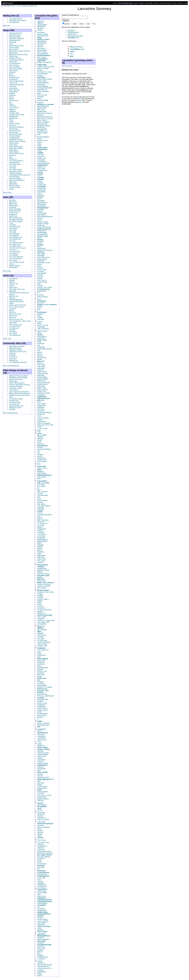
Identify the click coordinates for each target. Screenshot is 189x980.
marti (39, 554)
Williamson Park (15, 408)
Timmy (40, 862)
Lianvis (40, 513)
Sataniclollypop (43, 754)
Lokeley (40, 531)
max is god (41, 561)
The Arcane (41, 840)
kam (39, 464)
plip (38, 680)
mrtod (39, 603)
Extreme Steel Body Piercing (19, 385)
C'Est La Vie (14, 284)
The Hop (12, 241)
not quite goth (42, 640)
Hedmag (12, 353)
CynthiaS (41, 195)
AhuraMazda (42, 43)
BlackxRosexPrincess (45, 117)
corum (39, 176)
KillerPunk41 (42, 473)
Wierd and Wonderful (17, 180)
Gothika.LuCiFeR (43, 393)
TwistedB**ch (42, 885)
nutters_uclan (42, 644)
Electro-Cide (14, 296)
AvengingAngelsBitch (45, 88)
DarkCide (13, 291)
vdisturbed (41, 925)
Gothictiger (41, 386)
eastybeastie (42, 291)
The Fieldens (14, 236)
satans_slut (41, 756)
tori (38, 869)
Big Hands (13, 202)
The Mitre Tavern (15, 246)
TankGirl (40, 832)
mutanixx (40, 606)
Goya (39, 402)
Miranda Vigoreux (44, 574)
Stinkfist (40, 816)
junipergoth (41, 458)
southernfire (41, 797)
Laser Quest (14, 390)
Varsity (12, 264)
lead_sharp (41, 504)
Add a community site (11, 366)
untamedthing (42, 903)
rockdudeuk (41, 736)
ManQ (39, 550)
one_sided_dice (43, 650)
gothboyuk (41, 368)
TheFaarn (41, 848)
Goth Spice (41, 366)
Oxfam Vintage (15, 124)
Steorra (40, 810)
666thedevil (41, 26)
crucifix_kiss (42, 185)
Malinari (40, 547)
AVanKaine (41, 84)
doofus (40, 264)
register (80, 100)
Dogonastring (42, 259)
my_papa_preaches (44, 610)
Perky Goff (41, 660)
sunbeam (41, 825)
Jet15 (39, 442)
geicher (40, 352)
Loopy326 (41, 532)
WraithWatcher (43, 957)
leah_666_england (44, 506)
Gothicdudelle (42, 377)
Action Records (15, 35)
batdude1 (41, 97)
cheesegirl (41, 160)
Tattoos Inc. (13, 159)
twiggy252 (41, 883)
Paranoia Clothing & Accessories (16, 128)
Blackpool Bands (15, 348)
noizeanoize (42, 635)
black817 (40, 115)
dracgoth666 (42, 273)
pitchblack (41, 673)
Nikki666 (40, 633)
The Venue (13, 260)
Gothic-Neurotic (43, 374)
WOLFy (40, 952)
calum (39, 146)
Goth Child (41, 365)
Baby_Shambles (43, 91)
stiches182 (41, 814)
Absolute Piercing (16, 33)
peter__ (40, 666)
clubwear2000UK (43, 163)
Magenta (12, 109)
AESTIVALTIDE (43, 36)
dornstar (40, 268)
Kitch (39, 479)
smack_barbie (42, 786)
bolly (39, 134)
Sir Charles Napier (16, 221)
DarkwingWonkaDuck (45, 217)
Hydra (11, 303)
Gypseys (12, 95)
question (40, 717)
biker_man (41, 110)
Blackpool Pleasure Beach (19, 376)
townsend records (16, 171)
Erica (39, 308)
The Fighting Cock (16, 237)
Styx (11, 157)
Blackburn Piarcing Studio (18, 54)
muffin (39, 604)
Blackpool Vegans (16, 350)
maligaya (40, 545)
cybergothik (41, 192)
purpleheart (41, 705)
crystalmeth (41, 190)
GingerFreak (42, 358)
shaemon (41, 767)
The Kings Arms (15, 244)
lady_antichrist (42, 492)
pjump (39, 676)
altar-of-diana (42, 52)
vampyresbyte (42, 919)
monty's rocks (14, 113)
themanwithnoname (44, 851)
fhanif (39, 342)
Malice (12, 310)
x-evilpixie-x (41, 959)
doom (39, 266)
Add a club (7, 339)
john (39, 451)
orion (39, 652)
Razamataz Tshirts (16, 139)
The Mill (12, 330)
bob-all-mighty (42, 133)
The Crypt (13, 230)
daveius (40, 218)
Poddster (40, 682)
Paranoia (12, 125)
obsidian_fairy (42, 646)
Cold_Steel (41, 169)
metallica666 (42, 568)
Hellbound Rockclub (16, 302)
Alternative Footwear (17, 39)
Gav (39, 351)
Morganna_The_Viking (45, 592)
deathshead (41, 231)
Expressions (14, 79)
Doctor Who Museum (17, 383)
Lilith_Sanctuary (43, 520)
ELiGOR (40, 295)
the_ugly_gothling (44, 857)
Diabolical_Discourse (45, 250)
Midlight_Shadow (43, 570)
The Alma (13, 225)
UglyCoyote (41, 896)
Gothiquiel (41, 395)
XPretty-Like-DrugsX (45, 965)
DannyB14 (41, 201)
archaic (40, 70)
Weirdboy (41, 937)
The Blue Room (15, 227)
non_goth (41, 639)
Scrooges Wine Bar (16, 220)
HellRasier (41, 407)
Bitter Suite (13, 204)
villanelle (40, 930)
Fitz (39, 345)
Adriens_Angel (43, 34)
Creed (39, 181)
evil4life (40, 317)
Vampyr (40, 917)
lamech (40, 493)
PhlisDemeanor (43, 668)
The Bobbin (13, 228)
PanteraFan (41, 655)
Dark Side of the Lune (17, 289)
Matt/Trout (41, 557)
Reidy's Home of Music (17, 141)
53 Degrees (13, 279)
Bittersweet (13, 53)
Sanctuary (13, 359)
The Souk (13, 168)
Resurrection (14, 143)
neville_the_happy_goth (46, 620)
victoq (39, 928)
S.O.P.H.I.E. (14, 357)
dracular (40, 277)
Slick (39, 781)
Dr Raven (41, 271)
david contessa (43, 222)
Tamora (40, 831)
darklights (41, 209)
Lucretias (12, 309)
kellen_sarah (42, 468)
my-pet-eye (41, 608)
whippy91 (41, 943)
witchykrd (41, 946)
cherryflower (42, 162)
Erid (39, 310)
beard (39, 98)
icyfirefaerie (41, 421)
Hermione (41, 409)
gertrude (40, 356)
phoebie (40, 669)
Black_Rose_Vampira (45, 119)
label (39, 490)
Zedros (40, 975)
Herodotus (41, 411)
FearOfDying (42, 336)
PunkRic (40, 701)
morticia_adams (43, 599)
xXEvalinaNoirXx (43, 966)
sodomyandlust (43, 792)
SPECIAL (41, 801)
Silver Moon (13, 150)
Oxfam (12, 122)
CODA (12, 286)
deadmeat (41, 225)
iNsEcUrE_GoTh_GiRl (45, 425)
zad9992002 (42, 972)
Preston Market (15, 136)
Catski (39, 151)
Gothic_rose (42, 391)
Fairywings (41, 327)
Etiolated (40, 314)
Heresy (12, 99)
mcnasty (40, 562)
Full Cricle (13, 86)
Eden (11, 74)
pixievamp (41, 675)
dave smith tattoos (16, 69)
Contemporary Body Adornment (16, 61)
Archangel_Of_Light (44, 72)
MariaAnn (41, 552)
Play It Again (14, 132)
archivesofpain (42, 74)
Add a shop (7, 192)
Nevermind (13, 316)
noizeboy (40, 637)
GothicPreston (42, 384)
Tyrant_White (42, 893)
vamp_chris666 (43, 921)
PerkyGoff (41, 662)
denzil (39, 238)
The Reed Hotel (15, 251)
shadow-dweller (43, 763)
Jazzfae (40, 437)
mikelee (40, 572)
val (38, 907)
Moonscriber (42, 588)
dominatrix (41, 261)
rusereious (41, 746)
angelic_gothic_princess (46, 67)
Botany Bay (13, 56)
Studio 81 (13, 155)
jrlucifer (40, 456)
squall (39, 808)
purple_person (42, 710)
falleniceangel (42, 331)
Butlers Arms (14, 205)
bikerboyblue (42, 108)
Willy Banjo (13, 184)
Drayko (40, 279)
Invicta (40, 427)
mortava (40, 597)
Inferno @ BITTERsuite (18, 305)
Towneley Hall (14, 404)
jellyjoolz (40, 438)
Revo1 (40, 731)
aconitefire (41, 32)
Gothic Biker (14, 92)
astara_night (42, 81)
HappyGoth (41, 405)
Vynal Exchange (15, 178)
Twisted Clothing (15, 173)
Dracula (40, 275)
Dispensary (13, 381)
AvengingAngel (43, 86)
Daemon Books (15, 67)
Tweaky (40, 881)
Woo (39, 953)
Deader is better (43, 224)
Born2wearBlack (43, 137)
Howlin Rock (14, 101)
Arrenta (40, 75)
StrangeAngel (14, 22)
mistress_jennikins (44, 586)
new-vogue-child (43, 622)
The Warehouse (15, 335)
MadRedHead (42, 539)
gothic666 (41, 375)
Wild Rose (13, 182)
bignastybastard (43, 106)
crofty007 (41, 183)
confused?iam (42, 170)
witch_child (41, 948)
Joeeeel (40, 447)
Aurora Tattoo (14, 47)
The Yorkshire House (17, 262)
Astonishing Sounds (16, 46)
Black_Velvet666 (43, 122)
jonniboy (40, 454)
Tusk (39, 880)
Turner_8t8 (41, 878)
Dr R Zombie (42, 270)
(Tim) (73, 38)
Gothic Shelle (42, 372)
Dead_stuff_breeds (44, 227)
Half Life (12, 298)
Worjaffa (40, 955)
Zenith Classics (15, 187)
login (80, 102)
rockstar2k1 (41, 738)
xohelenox (41, 963)
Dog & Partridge (15, 209)
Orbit (11, 120)
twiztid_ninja (42, 891)
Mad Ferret (13, 216)
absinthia (40, 28)
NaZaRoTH (41, 613)
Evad (39, 316)
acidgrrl (40, 30)
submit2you (41, 818)
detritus (40, 243)
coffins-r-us (41, 167)
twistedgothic (42, 887)
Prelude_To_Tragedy (45, 687)
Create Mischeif (15, 63)
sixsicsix (40, 776)
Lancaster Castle (15, 388)
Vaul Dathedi (42, 923)
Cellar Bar (13, 207)
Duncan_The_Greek (45, 287)
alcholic (40, 46)
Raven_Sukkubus (44, 723)
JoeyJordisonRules (44, 449)
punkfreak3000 (43, 699)
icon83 (40, 420)
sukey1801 (41, 822)
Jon (39, 453)
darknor (40, 211)
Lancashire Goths (16, 19)
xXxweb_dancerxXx (44, 968)
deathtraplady (42, 232)
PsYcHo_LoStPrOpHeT (46, 696)
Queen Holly (42, 715)
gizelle (39, 359)
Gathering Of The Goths (18, 352)
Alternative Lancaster (17, 346)
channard (41, 156)
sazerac (40, 758)
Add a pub (7, 271)
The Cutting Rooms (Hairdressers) (16, 162)
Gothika (12, 93)
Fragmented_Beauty (45, 349)
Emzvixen (41, 303)
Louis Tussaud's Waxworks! (19, 392)
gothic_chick (42, 388)
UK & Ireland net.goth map (27, 6)
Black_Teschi (42, 120)
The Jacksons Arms (16, 243)
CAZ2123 (41, 155)
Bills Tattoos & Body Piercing (19, 51)
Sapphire (40, 751)
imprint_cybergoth (44, 423)
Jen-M (39, 440)
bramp (39, 139)
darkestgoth (41, 204)
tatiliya (39, 836)
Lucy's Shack (14, 108)
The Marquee (14, 328)
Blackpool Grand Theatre (18, 378)
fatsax (39, 333)
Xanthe (40, 961)
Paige (39, 653)
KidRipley (41, 472)
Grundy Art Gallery (16, 386)
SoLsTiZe (41, 793)
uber (39, 894)
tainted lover (14, 360)
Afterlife (12, 280)
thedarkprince (42, 846)
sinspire (40, 774)
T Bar (11, 223)
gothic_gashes (42, 389)
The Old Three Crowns (17, 248)
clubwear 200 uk (15, 58)
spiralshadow (42, 805)
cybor (39, 193)
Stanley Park (14, 401)
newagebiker (42, 624)
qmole (39, 712)
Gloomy (40, 363)
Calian (39, 142)
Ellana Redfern (43, 297)
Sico (39, 770)
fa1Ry (39, 323)
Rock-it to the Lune (16, 319)
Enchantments (14, 77)
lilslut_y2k (41, 522)
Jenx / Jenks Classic (17, 307)
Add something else (10, 413)
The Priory (13, 250)
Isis (10, 102)
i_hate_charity (42, 428)
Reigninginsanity (43, 725)
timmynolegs (42, 864)
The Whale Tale (15, 402)
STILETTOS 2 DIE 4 (16, 154)
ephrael (40, 306)
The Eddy (13, 232)
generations (13, 88)
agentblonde (42, 41)
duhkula (40, 286)
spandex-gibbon (43, 799)
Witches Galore (15, 186)
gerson (40, 354)
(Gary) (77, 49)
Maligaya (12, 111)
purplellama (41, 707)
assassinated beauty (45, 79)
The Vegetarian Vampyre (18, 362)
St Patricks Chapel (16, 399)
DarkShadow (42, 213)
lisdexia (40, 527)
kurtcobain (41, 485)
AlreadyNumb (42, 50)
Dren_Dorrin (42, 280)
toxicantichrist (42, 874)
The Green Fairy (43, 842)
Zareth (40, 974)
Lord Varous (42, 534)
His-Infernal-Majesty (44, 413)
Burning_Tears (42, 140)
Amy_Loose (41, 57)
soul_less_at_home (44, 795)
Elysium (12, 76)
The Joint (12, 166)
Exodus (40, 322)
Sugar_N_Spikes (43, 819)
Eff (38, 293)
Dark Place (13, 287)
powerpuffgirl (42, 685)
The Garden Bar (15, 239)
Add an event (67, 66)
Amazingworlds (15, 40)
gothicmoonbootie (44, 382)
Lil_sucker (41, 525)
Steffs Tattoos (14, 152)
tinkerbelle (41, 867)
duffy (39, 284)
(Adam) (76, 47)
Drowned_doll (42, 282)
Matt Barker (41, 555)
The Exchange (14, 234)
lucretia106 (41, 538)
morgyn (40, 594)
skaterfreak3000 (43, 778)
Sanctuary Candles (16, 148)
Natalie (40, 611)
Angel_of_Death (43, 68)
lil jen (39, 516)
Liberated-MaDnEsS (45, 515)
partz (39, 657)
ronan (39, 741)
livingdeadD (41, 529)
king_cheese (42, 477)
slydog (40, 785)
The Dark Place (15, 326)
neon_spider (42, 617)
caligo (39, 144)
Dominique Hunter (44, 263)
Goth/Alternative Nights (17, 20)
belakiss (40, 103)
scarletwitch (41, 760)
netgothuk (41, 619)
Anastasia (13, 42)
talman (40, 829)
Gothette (40, 370)
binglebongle (42, 111)
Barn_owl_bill (42, 95)
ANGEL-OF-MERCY (45, 62)
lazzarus (40, 502)
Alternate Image (15, 37)
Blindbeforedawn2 (44, 126)
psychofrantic (42, 694)
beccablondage (43, 100)
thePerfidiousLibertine (45, 853)
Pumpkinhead (14, 138)
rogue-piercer (42, 740)
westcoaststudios (43, 939)
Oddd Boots (13, 118)
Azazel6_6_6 (42, 90)
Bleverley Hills (42, 124)
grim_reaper (42, 404)
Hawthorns (13, 214)
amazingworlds (43, 54)
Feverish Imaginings (16, 85)
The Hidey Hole (15, 164)
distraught (41, 255)
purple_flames (42, 708)
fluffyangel (41, 347)
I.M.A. (39, 416)
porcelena (41, 683)
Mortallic (40, 596)
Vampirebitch (42, 910)
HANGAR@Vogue (16, 300)
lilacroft (40, 518)
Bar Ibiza (12, 200)
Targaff (40, 834)
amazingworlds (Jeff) (75, 36)
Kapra (11, 104)
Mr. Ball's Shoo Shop (17, 115)
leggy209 (41, 508)
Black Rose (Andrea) (45, 113)
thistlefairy (41, 858)
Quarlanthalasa (43, 714)
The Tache (13, 332)
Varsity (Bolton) (15, 266)
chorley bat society (16, 379)
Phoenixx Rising (15, 131)
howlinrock (41, 414)
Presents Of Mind (15, 134)
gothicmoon (41, 381)
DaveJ (39, 220)
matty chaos (42, 559)
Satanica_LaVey (43, 753)
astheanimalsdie (43, 83)
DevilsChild (41, 248)
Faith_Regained (43, 329)
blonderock (41, 127)
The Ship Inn (14, 253)
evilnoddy (41, 319)
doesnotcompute (43, 257)
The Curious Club (16, 325)
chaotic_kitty (42, 158)
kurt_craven (41, 486)
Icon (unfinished (43, 418)
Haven (12, 97)
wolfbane (40, 950)
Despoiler (41, 241)
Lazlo (39, 499)
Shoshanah (41, 769)
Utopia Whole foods (16, 406)
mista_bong (41, 581)
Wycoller (12, 409)
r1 (38, 719)
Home (14, 6)
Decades (12, 72)
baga (39, 93)
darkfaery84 (41, 206)
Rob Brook (41, 734)
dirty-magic (41, 254)
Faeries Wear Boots (16, 81)
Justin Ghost (42, 462)
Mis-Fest (12, 312)
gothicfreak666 (43, 379)
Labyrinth (12, 106)
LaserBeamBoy (43, 495)
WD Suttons (14, 267)
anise (11, 44)
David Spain (14, 70)
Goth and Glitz (14, 90)
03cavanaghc (42, 25)
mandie (40, 548)
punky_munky (42, 703)
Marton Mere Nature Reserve (20, 393)
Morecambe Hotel (16, 218)
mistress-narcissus (44, 584)
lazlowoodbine (42, 500)
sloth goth (41, 783)
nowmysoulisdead (44, 642)
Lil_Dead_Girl (42, 524)
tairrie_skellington (44, 827)
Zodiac (12, 189)
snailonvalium (42, 788)
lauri (39, 497)
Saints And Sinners (16, 147)
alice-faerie (41, 48)
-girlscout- (41, 21)
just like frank (42, 460)
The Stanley (14, 255)
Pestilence (41, 664)
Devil (39, 247)
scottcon (40, 762)
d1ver (39, 199)
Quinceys (13, 317)
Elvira (39, 299)
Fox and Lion (14, 213)
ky (38, 488)
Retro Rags (13, 145)
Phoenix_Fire (42, 671)
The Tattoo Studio (16, 170)
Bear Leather (14, 49)
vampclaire (41, 909)
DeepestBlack (42, 234)
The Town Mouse (15, 259)
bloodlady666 (42, 129)
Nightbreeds (14, 116)
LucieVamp (41, 536)
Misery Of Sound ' (16, 314)
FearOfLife (41, 338)
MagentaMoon (42, 541)
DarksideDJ (41, 215)
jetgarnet (40, 444)
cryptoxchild (41, 188)
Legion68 (41, 509)
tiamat (39, 860)
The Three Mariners (16, 257)
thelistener (41, 850)
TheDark (40, 844)
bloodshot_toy (42, 131)
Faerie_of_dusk (43, 325)
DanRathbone (42, 202)
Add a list (7, 26)
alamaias (40, 45)
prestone (12, 355)
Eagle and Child (15, 211)
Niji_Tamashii (42, 630)
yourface (40, 970)
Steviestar (41, 812)
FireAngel (41, 343)
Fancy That (13, 83)
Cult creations (14, 65)
